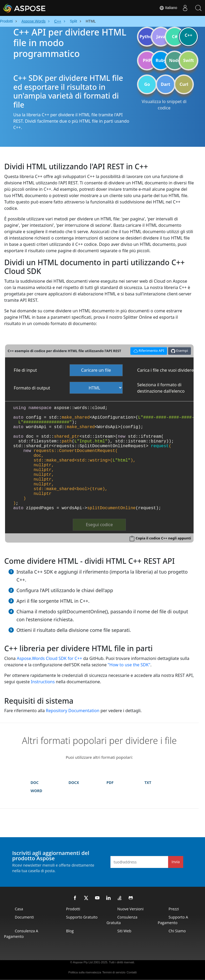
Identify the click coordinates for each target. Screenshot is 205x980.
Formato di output (32, 388)
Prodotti (73, 909)
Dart (166, 84)
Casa (19, 909)
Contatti (132, 972)
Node (175, 60)
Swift (189, 60)
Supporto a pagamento (173, 920)
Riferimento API (148, 350)
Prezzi (174, 909)
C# (175, 37)
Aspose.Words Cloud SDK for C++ (49, 658)
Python (147, 37)
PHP (147, 60)
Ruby (161, 60)
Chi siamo (177, 931)
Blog (70, 931)
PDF (110, 782)
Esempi (180, 351)
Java (161, 37)
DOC (35, 782)
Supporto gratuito (82, 917)
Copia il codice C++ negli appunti (163, 538)
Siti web (124, 931)
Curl (184, 84)
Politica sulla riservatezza (85, 972)
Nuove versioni (131, 909)
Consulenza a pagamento (21, 934)
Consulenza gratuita (122, 920)
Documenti (24, 917)
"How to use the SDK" (129, 665)
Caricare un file (96, 370)
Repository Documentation (73, 711)
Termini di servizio (114, 972)
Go (147, 84)
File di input (25, 370)
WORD (36, 791)
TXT (148, 782)
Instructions (43, 682)
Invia (176, 862)
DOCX (74, 782)
